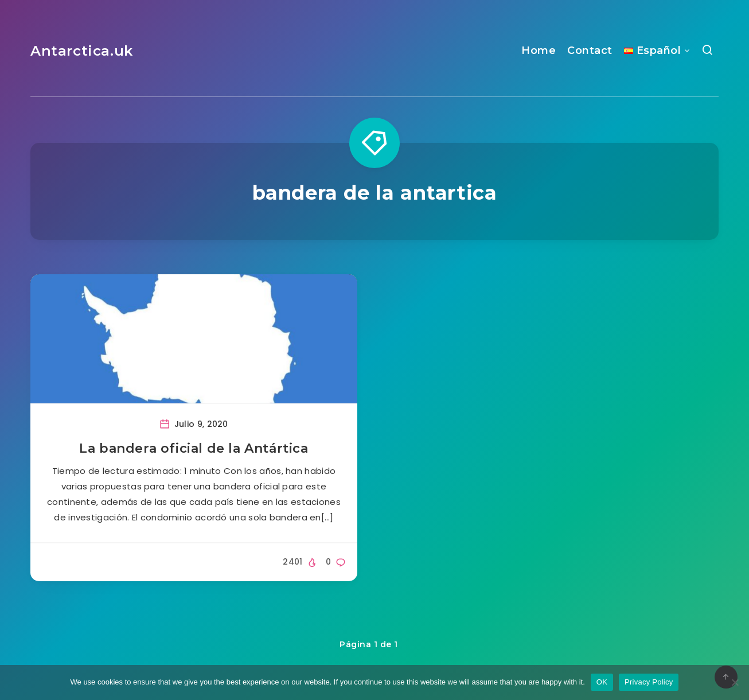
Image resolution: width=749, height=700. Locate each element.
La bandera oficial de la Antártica (194, 448)
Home (539, 50)
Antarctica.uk (82, 51)
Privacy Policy (649, 682)
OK (602, 682)
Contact (590, 50)
